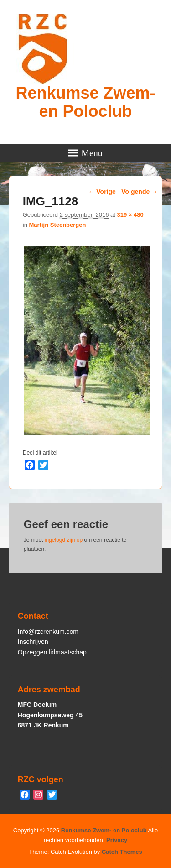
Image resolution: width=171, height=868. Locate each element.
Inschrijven (33, 642)
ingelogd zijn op (64, 540)
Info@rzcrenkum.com (48, 632)
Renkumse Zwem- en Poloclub (85, 102)
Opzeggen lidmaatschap (52, 652)
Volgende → (140, 192)
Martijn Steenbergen (57, 225)
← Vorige (102, 192)
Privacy (117, 840)
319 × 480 (130, 215)
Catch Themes (122, 852)
